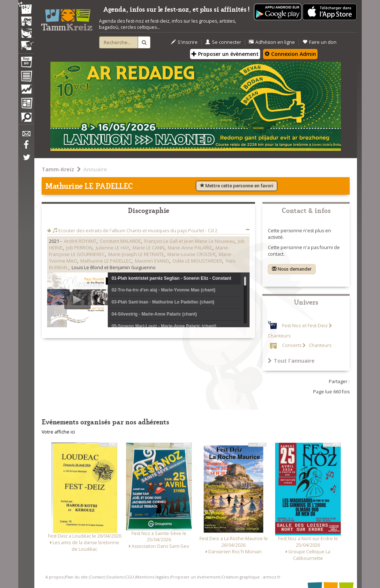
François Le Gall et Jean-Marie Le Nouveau (189, 241)
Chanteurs (320, 345)
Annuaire (95, 169)
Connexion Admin (290, 54)
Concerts (292, 345)
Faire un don (320, 42)
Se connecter (223, 42)
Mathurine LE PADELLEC (106, 261)
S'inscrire (184, 42)
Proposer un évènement (225, 54)
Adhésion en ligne (272, 42)
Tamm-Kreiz (58, 169)
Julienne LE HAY (113, 248)
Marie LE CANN (149, 248)
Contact (97, 577)
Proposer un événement (195, 577)
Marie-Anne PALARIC (190, 248)
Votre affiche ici (58, 432)
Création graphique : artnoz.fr (251, 577)
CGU (130, 577)
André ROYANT (80, 241)
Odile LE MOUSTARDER (197, 261)
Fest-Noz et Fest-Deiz (305, 326)
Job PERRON (79, 248)
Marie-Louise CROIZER (191, 254)
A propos (54, 577)
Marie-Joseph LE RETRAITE (136, 254)
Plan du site (76, 577)
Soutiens (115, 577)
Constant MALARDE (120, 241)
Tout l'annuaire (291, 360)
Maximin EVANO (152, 261)
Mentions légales (152, 577)
